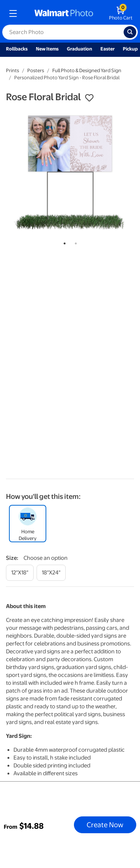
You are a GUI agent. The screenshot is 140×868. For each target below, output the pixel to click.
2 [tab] (74, 242)
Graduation (80, 49)
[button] (89, 98)
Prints (13, 70)
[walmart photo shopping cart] (121, 13)
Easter (108, 49)
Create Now (105, 825)
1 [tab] (63, 242)
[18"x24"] (51, 573)
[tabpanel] (70, 172)
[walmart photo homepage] (64, 13)
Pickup (130, 49)
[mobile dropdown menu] (13, 13)
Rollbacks (17, 49)
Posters (36, 70)
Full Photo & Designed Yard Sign (87, 70)
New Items (47, 49)
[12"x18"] (20, 573)
